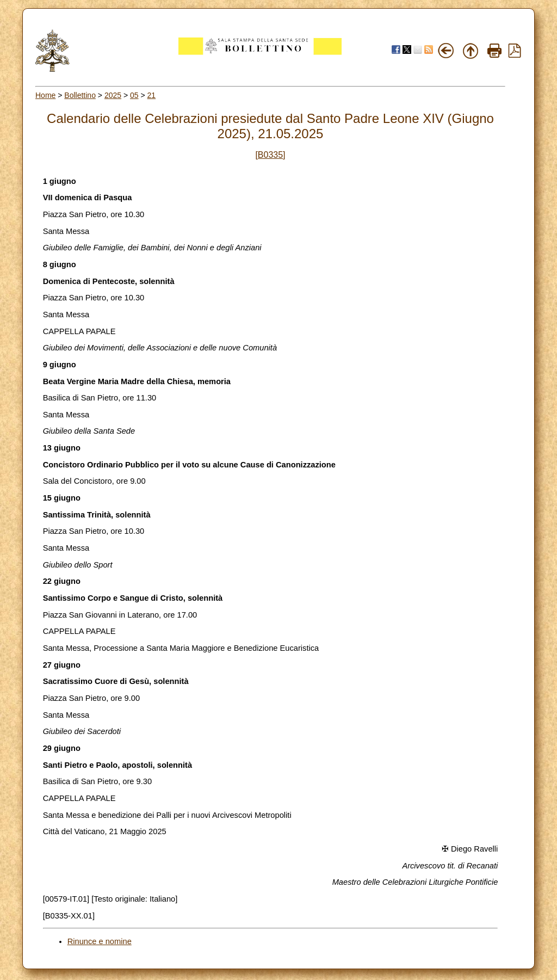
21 (152, 95)
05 (134, 95)
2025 (113, 95)
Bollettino (80, 95)
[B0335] (270, 155)
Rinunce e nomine (100, 941)
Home (45, 95)
